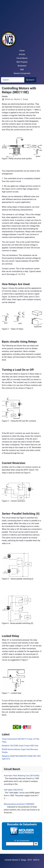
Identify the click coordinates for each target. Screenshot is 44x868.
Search (30, 80)
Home (22, 51)
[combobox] (13, 80)
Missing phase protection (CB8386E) (19, 804)
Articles (22, 54)
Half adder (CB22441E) (13, 790)
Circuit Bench (22, 58)
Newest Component (22, 73)
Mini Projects (22, 62)
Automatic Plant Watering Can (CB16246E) (22, 776)
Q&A (22, 70)
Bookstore (22, 66)
